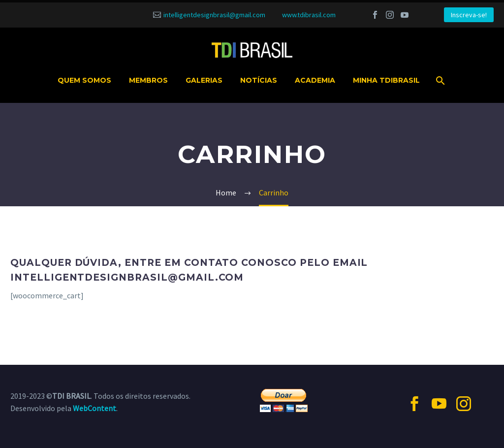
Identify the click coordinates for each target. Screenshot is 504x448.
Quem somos (84, 80)
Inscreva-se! (469, 15)
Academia (315, 80)
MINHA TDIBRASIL (386, 80)
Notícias (259, 80)
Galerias (204, 80)
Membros (148, 80)
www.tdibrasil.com (309, 15)
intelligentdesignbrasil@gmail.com (214, 15)
